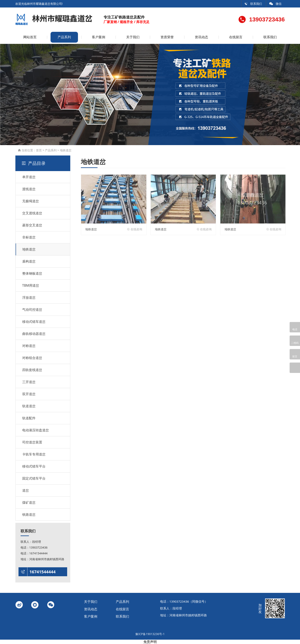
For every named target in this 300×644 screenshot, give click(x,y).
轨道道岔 (29, 406)
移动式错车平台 (34, 466)
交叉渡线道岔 (32, 213)
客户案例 (99, 37)
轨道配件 (29, 418)
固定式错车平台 (34, 478)
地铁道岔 (66, 150)
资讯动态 (201, 37)
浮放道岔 (29, 297)
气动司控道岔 (32, 310)
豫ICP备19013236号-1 (150, 634)
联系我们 (253, 4)
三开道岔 (29, 382)
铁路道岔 (29, 514)
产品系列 (64, 37)
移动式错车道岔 (34, 322)
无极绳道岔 (31, 201)
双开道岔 (29, 394)
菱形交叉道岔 (32, 225)
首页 (39, 150)
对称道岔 (29, 346)
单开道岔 (29, 177)
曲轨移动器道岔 (34, 334)
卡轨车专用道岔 (34, 454)
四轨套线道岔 (32, 370)
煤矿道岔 (29, 502)
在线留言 (236, 37)
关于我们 (133, 37)
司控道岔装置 (32, 442)
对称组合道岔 (32, 358)
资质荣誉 (167, 37)
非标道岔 (29, 237)
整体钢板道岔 (32, 273)
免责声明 (150, 642)
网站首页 (30, 37)
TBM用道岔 (31, 285)
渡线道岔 (29, 189)
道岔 (26, 490)
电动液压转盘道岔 (36, 430)
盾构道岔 (29, 261)
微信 (275, 4)
